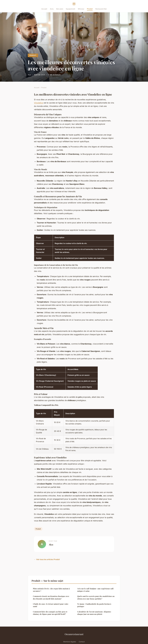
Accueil (44, 9)
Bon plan (60, 9)
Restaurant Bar (101, 9)
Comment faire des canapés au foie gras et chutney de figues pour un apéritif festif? (50, 613)
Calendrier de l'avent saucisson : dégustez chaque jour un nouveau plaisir (94, 613)
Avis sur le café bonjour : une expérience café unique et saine (95, 590)
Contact (82, 642)
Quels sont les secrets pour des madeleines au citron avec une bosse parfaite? (96, 597)
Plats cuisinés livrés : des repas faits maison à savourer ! (51, 590)
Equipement (71, 9)
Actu (52, 9)
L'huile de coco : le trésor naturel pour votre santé (51, 605)
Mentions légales (70, 642)
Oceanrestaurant (74, 634)
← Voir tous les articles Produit (47, 559)
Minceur (81, 9)
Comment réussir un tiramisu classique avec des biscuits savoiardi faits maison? (51, 597)
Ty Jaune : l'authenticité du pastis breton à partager (94, 605)
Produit (90, 9)
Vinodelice (39, 103)
